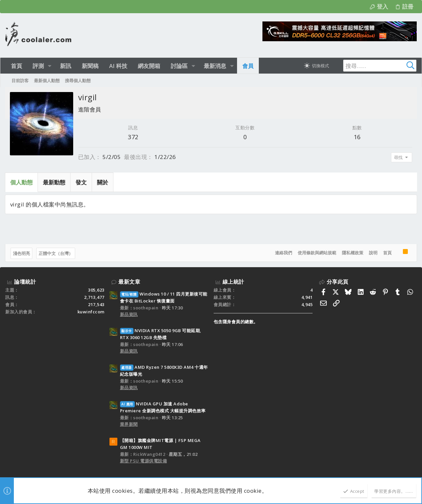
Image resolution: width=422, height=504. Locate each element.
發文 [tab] (81, 182)
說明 (373, 253)
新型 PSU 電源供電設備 (144, 461)
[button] (50, 66)
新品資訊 (129, 314)
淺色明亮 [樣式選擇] (22, 253)
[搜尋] (375, 66)
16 (357, 137)
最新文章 (129, 282)
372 (134, 137)
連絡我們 (283, 253)
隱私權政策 (352, 253)
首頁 (387, 253)
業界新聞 (129, 424)
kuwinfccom (91, 312)
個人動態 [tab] (22, 182)
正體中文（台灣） (56, 253)
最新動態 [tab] (54, 182)
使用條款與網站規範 (317, 253)
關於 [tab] (103, 182)
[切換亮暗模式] (316, 66)
